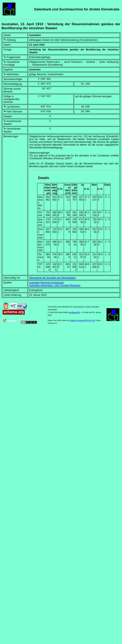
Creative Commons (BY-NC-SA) (82, 320)
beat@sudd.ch (74, 312)
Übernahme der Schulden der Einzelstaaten (53, 278)
